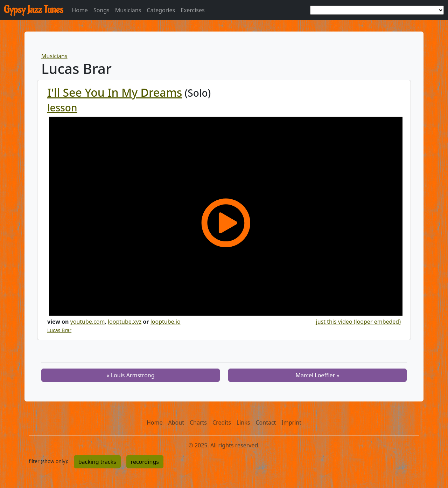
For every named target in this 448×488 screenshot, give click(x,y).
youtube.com (88, 322)
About (176, 422)
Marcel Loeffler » (318, 375)
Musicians (128, 10)
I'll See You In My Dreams (115, 92)
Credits (222, 422)
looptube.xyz (125, 322)
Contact (266, 422)
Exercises (193, 10)
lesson (62, 108)
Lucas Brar (59, 330)
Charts (198, 422)
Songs (101, 10)
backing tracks (97, 462)
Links (243, 422)
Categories (161, 10)
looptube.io (166, 322)
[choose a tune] (377, 10)
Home (80, 10)
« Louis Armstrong (130, 375)
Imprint (291, 422)
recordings (145, 462)
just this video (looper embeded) (358, 322)
